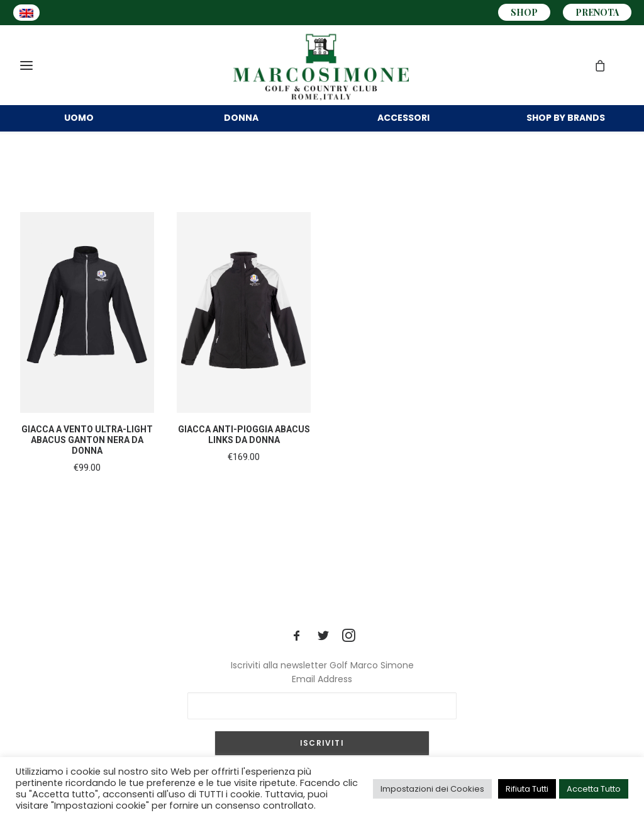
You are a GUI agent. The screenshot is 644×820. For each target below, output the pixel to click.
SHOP (524, 12)
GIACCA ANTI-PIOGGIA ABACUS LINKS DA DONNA (244, 452)
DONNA (241, 125)
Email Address (322, 679)
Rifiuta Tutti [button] (527, 789)
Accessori (403, 125)
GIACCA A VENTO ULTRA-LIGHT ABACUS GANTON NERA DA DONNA (87, 458)
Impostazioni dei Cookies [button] (432, 789)
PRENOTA (597, 12)
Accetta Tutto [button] (594, 789)
